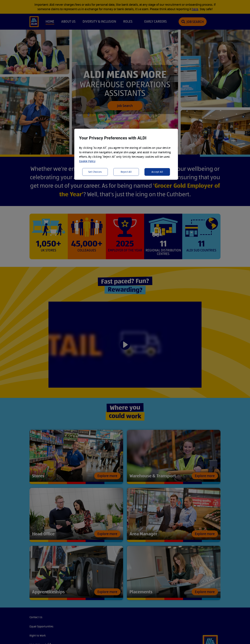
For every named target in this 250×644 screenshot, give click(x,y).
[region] (126, 154)
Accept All (157, 172)
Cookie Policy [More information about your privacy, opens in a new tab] (87, 161)
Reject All (126, 172)
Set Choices (95, 172)
